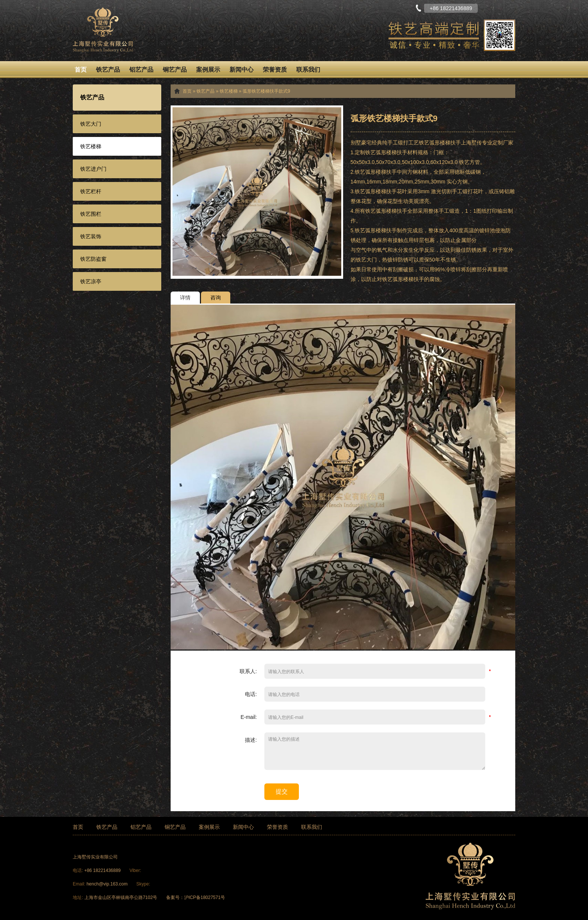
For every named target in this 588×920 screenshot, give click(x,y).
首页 (81, 70)
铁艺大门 (91, 124)
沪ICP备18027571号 (205, 897)
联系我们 (308, 70)
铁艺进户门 (93, 169)
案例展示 (208, 70)
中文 (491, 8)
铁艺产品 (108, 70)
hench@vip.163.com (107, 884)
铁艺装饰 (91, 236)
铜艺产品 (175, 70)
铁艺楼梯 (91, 146)
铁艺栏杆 (91, 191)
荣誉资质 (275, 70)
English (510, 8)
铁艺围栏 (91, 214)
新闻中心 (241, 70)
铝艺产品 (141, 70)
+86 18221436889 (103, 870)
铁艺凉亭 (91, 281)
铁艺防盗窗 (93, 259)
